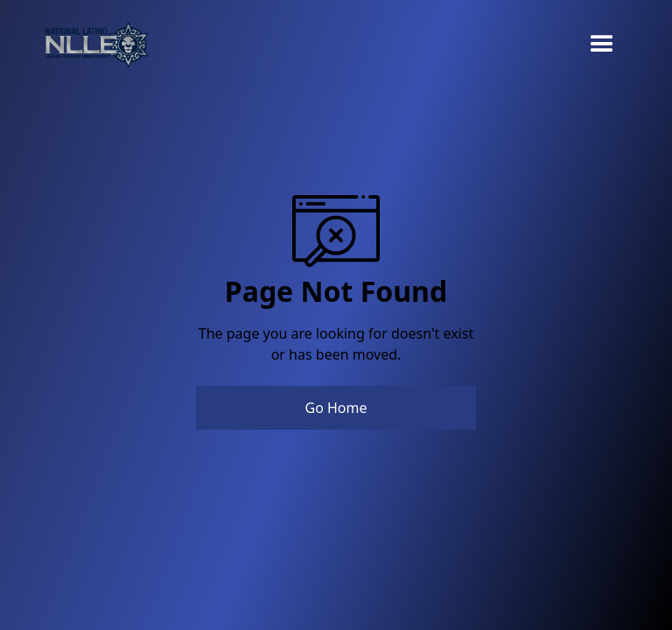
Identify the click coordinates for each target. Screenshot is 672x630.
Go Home (336, 408)
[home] (96, 45)
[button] (602, 45)
